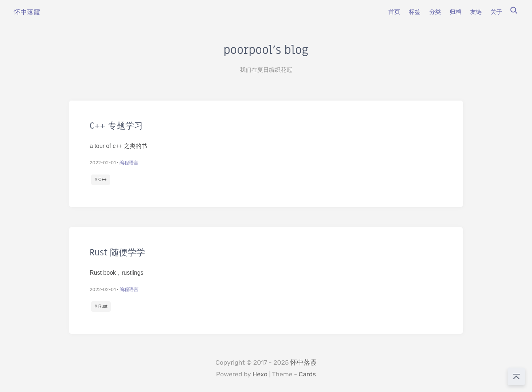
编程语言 (129, 163)
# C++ (101, 180)
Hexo (260, 374)
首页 (394, 12)
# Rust (101, 306)
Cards (307, 374)
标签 (415, 12)
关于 (496, 12)
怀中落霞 (304, 362)
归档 (455, 12)
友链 (476, 12)
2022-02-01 (103, 163)
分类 (435, 12)
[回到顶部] (516, 376)
